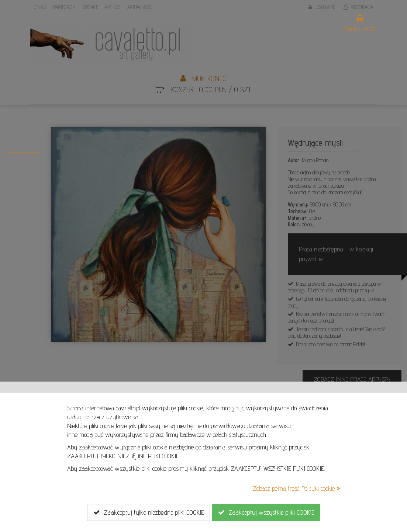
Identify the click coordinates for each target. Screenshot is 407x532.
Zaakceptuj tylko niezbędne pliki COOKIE (149, 512)
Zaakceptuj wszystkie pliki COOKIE (266, 512)
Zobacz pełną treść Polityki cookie (296, 488)
